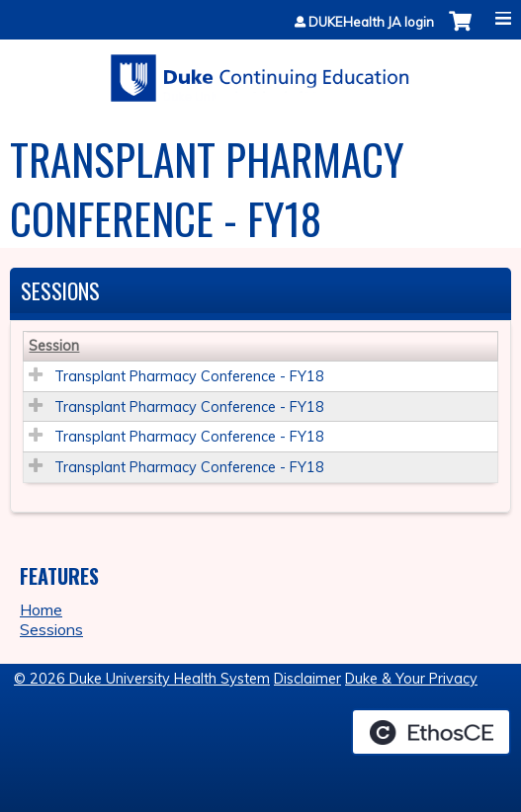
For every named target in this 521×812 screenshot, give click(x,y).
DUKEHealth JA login (371, 22)
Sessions (51, 629)
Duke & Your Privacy (411, 679)
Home (41, 609)
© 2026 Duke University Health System (142, 679)
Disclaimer (307, 679)
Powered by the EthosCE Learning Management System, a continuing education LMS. (431, 732)
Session (54, 346)
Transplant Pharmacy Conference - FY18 (189, 376)
